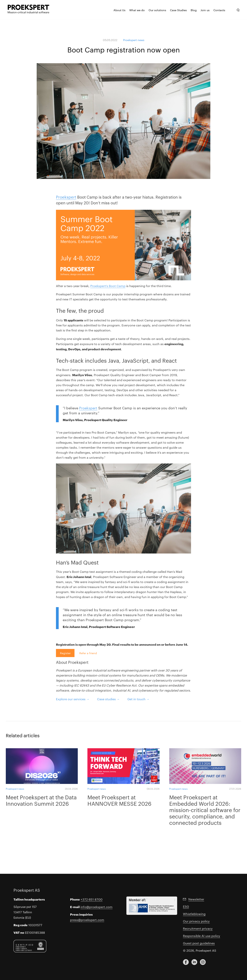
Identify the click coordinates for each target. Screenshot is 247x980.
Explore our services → (73, 699)
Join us (205, 10)
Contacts (219, 10)
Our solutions (157, 10)
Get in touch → (138, 699)
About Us (119, 10)
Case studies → (108, 699)
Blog (194, 10)
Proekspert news (134, 40)
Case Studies (178, 10)
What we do (137, 10)
